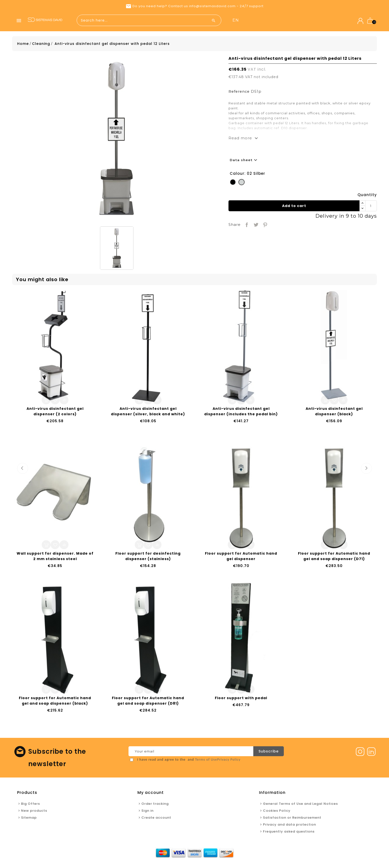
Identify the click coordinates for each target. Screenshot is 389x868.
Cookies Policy (277, 812)
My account (151, 794)
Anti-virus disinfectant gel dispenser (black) (334, 413)
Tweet (255, 225)
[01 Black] (233, 184)
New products (277, 20)
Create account (156, 819)
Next (366, 470)
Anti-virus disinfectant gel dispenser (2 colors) (55, 413)
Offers (253, 20)
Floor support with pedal (241, 699)
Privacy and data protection (290, 826)
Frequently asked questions (289, 833)
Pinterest (265, 225)
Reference (239, 93)
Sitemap (29, 819)
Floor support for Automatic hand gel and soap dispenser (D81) (148, 702)
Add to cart (294, 207)
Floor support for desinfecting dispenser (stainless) (148, 557)
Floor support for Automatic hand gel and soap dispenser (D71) (334, 557)
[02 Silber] (242, 184)
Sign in (147, 812)
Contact (303, 20)
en (320, 20)
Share (246, 225)
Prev (23, 470)
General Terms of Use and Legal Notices (300, 805)
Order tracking (155, 805)
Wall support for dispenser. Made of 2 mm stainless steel (55, 557)
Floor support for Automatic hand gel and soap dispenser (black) (55, 702)
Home (237, 20)
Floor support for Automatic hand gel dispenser (241, 557)
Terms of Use (206, 761)
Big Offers (31, 805)
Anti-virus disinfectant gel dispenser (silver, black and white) (148, 413)
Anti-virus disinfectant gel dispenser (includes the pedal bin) (241, 413)
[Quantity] (371, 207)
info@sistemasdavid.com (212, 6)
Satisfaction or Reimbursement (292, 819)
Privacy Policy (229, 761)
